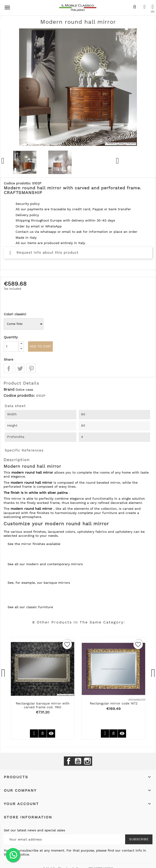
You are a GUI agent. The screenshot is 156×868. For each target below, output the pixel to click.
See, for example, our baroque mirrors (39, 583)
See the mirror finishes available (34, 544)
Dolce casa (24, 389)
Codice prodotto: (19, 396)
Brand (9, 389)
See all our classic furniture (30, 607)
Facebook (69, 761)
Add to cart (40, 346)
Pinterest (31, 368)
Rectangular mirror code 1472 (114, 703)
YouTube (78, 761)
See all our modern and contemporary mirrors (45, 564)
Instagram (87, 761)
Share (8, 368)
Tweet (20, 368)
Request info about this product (44, 253)
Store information (28, 817)
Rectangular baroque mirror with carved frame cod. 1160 (43, 705)
